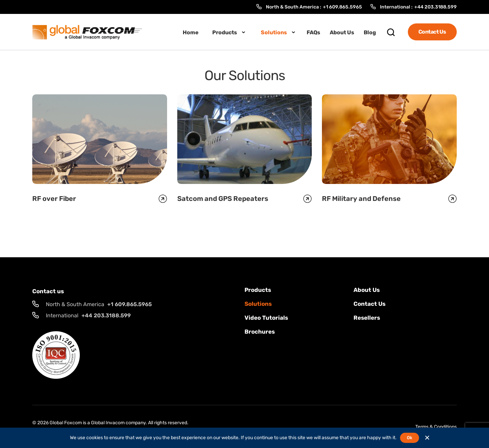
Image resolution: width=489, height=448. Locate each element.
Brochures (260, 332)
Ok (409, 438)
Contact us (369, 304)
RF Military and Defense (361, 199)
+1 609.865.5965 (342, 7)
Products (225, 32)
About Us (342, 32)
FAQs (313, 32)
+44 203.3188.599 (436, 7)
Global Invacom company (118, 423)
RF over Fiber (54, 199)
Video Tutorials (266, 318)
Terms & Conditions (436, 427)
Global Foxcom (66, 423)
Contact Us (432, 32)
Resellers (367, 318)
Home (191, 32)
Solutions (274, 32)
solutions (258, 304)
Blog (370, 32)
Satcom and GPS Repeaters (223, 199)
